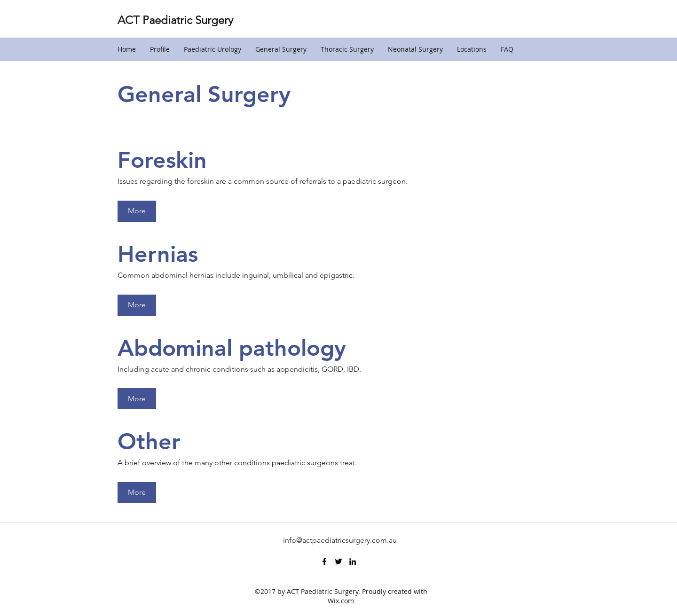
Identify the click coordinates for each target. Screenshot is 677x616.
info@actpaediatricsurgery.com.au (340, 540)
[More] (137, 211)
